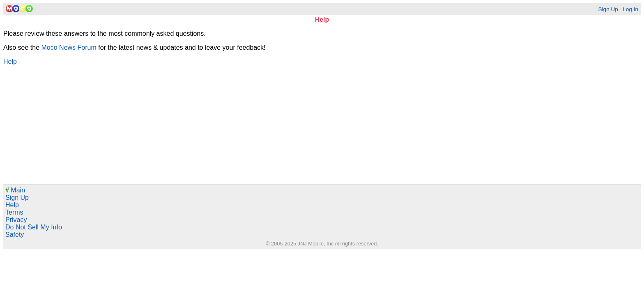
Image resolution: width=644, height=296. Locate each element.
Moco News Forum (69, 47)
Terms (14, 212)
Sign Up (608, 9)
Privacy (16, 220)
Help (10, 61)
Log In (630, 9)
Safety (15, 235)
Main (15, 190)
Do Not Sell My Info (34, 227)
